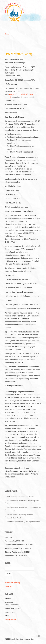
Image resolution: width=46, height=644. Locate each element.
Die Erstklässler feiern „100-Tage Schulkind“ (24, 522)
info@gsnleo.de (10, 620)
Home (7, 34)
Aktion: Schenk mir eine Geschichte (20, 497)
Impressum (9, 586)
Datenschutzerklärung (12, 583)
